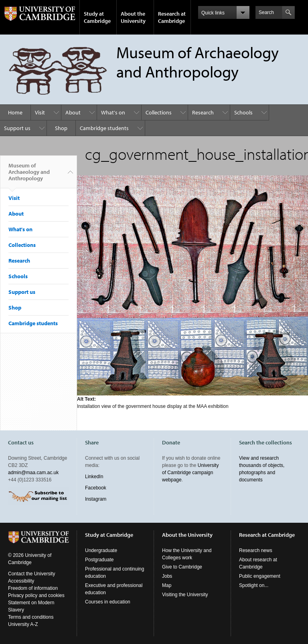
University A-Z (23, 624)
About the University (133, 17)
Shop (61, 128)
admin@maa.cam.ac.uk (33, 473)
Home (15, 112)
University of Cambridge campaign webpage (190, 473)
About (73, 112)
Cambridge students (104, 128)
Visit (40, 112)
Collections (159, 112)
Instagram (96, 499)
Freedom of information (33, 588)
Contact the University (31, 574)
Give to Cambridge (182, 567)
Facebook (96, 488)
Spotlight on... (254, 585)
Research (203, 112)
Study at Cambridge (97, 17)
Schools (243, 112)
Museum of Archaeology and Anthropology (29, 175)
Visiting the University (185, 595)
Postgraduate (99, 560)
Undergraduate (101, 550)
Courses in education (108, 602)
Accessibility (21, 581)
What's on (113, 112)
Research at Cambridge (172, 17)
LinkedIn (94, 477)
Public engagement (260, 576)
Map (167, 585)
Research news (256, 550)
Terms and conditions (31, 617)
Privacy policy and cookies (36, 595)
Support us (17, 128)
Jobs (167, 576)
